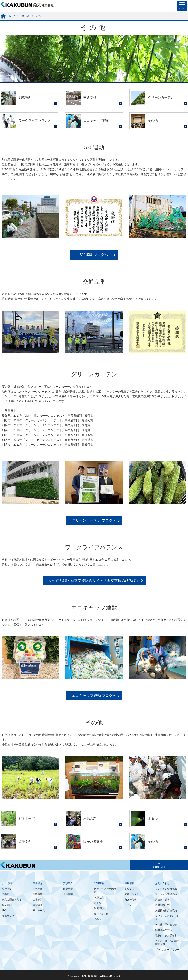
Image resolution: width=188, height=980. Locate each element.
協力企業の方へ (164, 930)
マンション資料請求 (166, 889)
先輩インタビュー (134, 894)
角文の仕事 (131, 900)
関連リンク (8, 916)
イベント (129, 905)
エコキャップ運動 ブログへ (94, 696)
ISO (4, 911)
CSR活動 (26, 16)
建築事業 (38, 894)
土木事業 (38, 900)
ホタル (98, 903)
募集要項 (129, 889)
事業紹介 (38, 883)
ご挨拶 (6, 894)
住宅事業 (38, 889)
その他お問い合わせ (166, 925)
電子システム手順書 (166, 936)
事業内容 (7, 905)
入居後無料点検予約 (166, 911)
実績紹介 (68, 883)
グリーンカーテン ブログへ (94, 520)
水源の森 (99, 898)
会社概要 (7, 889)
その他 (98, 919)
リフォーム (39, 911)
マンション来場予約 (166, 894)
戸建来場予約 (162, 905)
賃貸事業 (38, 905)
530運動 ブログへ (94, 255)
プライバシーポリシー (167, 950)
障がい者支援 (101, 914)
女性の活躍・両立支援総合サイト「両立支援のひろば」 (94, 581)
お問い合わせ (162, 883)
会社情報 (7, 883)
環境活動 (99, 908)
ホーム (12, 16)
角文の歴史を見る (12, 900)
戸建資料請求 (162, 900)
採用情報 (129, 883)
